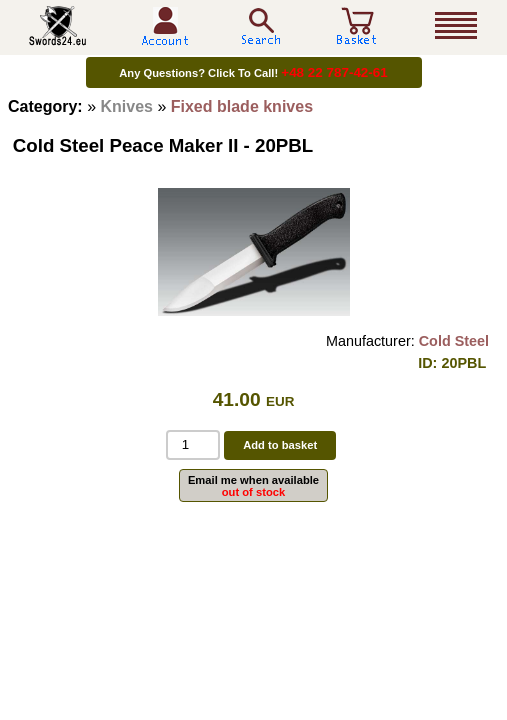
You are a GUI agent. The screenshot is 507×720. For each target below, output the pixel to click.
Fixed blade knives (242, 106)
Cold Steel (454, 341)
